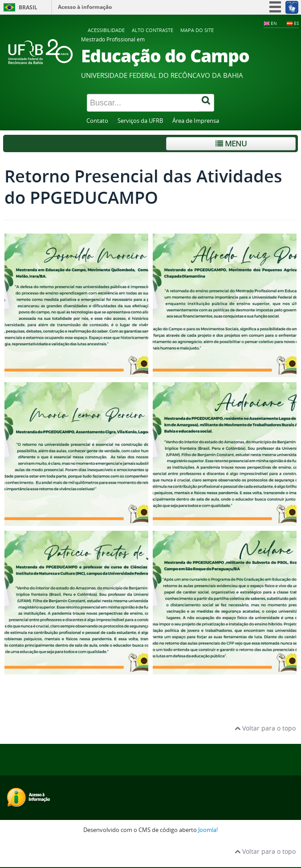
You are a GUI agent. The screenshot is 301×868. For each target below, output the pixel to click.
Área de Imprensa (196, 121)
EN (274, 23)
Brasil (28, 7)
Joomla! (208, 830)
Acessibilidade (106, 30)
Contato (97, 121)
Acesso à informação (85, 7)
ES (296, 23)
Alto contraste (153, 30)
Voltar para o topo (265, 728)
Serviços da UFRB (140, 121)
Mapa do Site (197, 30)
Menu (231, 143)
